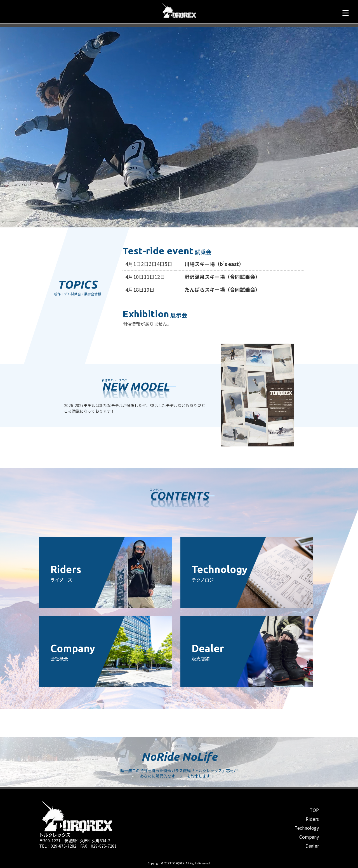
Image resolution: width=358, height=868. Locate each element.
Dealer (312, 846)
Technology (307, 828)
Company (309, 837)
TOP (314, 810)
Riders (312, 819)
